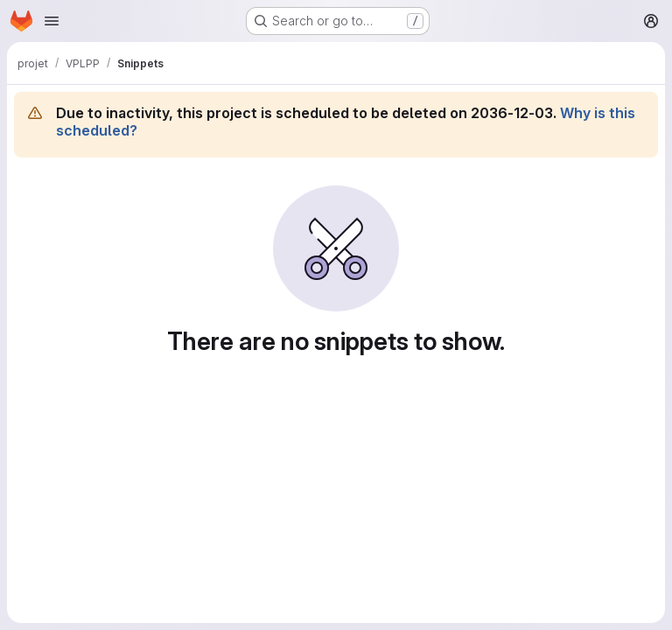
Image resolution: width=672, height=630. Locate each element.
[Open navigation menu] (52, 21)
